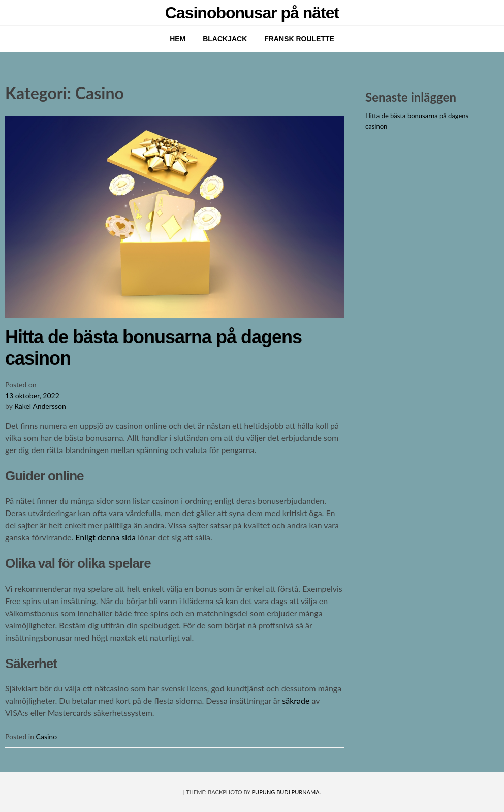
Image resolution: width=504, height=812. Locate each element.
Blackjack (225, 39)
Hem (178, 39)
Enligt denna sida (105, 537)
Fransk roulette (299, 39)
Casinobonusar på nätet (252, 13)
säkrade (296, 700)
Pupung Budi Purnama (286, 792)
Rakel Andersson (40, 406)
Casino (46, 736)
